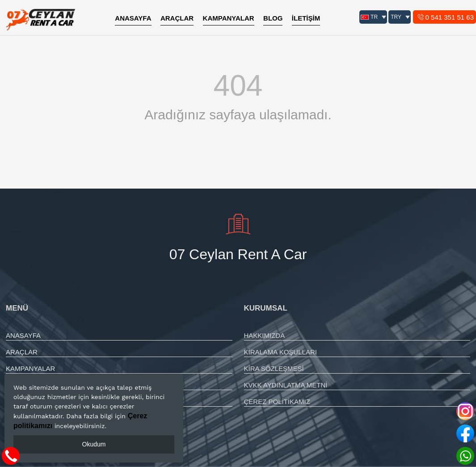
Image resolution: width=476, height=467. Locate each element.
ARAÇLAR (177, 18)
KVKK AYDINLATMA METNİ (286, 385)
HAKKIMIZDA (265, 335)
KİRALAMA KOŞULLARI (280, 352)
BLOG (273, 18)
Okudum (94, 444)
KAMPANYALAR (229, 18)
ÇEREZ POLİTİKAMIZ (277, 402)
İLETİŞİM (306, 18)
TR (369, 17)
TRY (396, 17)
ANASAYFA (133, 18)
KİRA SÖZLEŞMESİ (274, 368)
